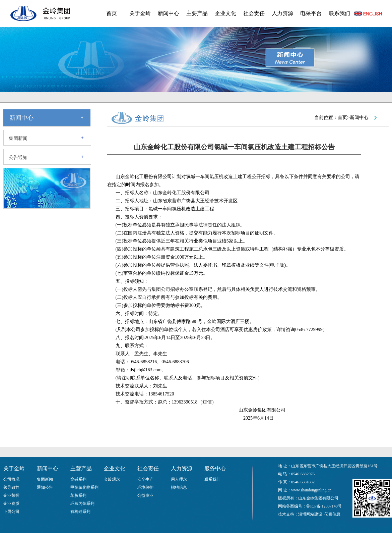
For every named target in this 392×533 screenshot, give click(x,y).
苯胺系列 (78, 495)
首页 (112, 13)
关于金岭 (140, 13)
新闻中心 (169, 13)
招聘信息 (179, 487)
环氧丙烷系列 (82, 503)
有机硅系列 (80, 512)
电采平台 (311, 13)
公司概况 (11, 479)
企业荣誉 (11, 495)
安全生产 (145, 479)
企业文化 (225, 13)
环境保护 (145, 487)
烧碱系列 (78, 479)
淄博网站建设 (310, 514)
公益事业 (145, 495)
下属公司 (11, 512)
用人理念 (179, 479)
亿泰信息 (332, 514)
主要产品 (197, 13)
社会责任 (254, 13)
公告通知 (18, 157)
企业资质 (11, 503)
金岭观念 (112, 479)
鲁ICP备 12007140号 (324, 506)
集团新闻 (18, 138)
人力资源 (282, 13)
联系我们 (339, 13)
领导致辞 (11, 487)
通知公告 (45, 487)
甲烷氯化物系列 (84, 487)
